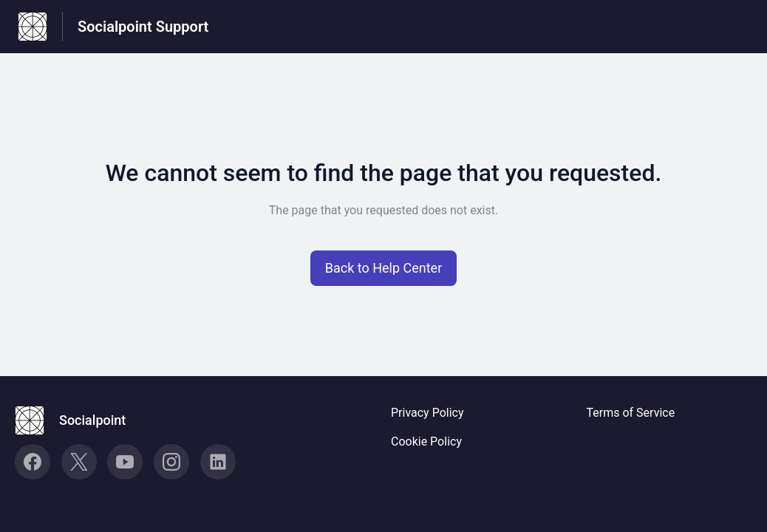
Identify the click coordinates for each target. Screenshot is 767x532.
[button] (384, 268)
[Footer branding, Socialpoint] (78, 420)
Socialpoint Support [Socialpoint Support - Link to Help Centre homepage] (143, 27)
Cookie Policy (426, 441)
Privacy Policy (427, 413)
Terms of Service (631, 413)
